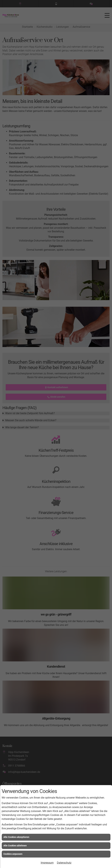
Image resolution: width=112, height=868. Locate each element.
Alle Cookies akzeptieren (16, 837)
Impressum (47, 863)
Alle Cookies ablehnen (15, 846)
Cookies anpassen (13, 854)
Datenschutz (64, 863)
